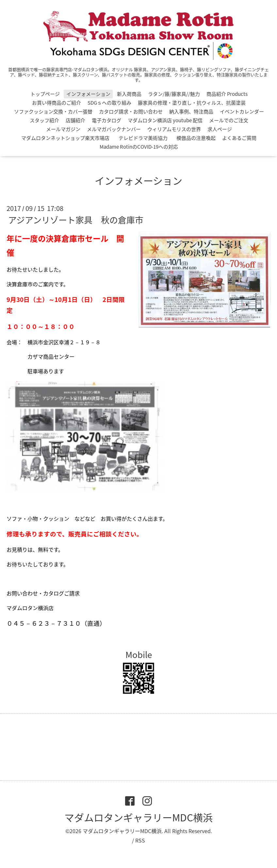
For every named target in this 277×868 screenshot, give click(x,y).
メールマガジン (63, 129)
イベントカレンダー (242, 112)
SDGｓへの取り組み (109, 103)
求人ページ (220, 129)
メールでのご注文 (229, 120)
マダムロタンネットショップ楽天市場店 (65, 138)
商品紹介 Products (227, 94)
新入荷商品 (129, 94)
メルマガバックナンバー (114, 129)
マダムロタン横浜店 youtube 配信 (165, 120)
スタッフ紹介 (44, 120)
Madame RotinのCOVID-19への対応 (139, 147)
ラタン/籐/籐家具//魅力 (174, 94)
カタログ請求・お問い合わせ (131, 112)
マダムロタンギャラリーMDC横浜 (138, 817)
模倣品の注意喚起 (196, 138)
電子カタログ (106, 120)
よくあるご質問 (239, 138)
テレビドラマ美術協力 (146, 138)
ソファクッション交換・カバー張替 (53, 112)
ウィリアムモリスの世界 (174, 129)
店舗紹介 (75, 120)
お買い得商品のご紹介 (57, 103)
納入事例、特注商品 (191, 112)
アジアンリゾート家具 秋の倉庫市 (76, 220)
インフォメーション (88, 94)
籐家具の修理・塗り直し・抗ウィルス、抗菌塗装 (192, 103)
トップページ (45, 94)
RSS (140, 840)
